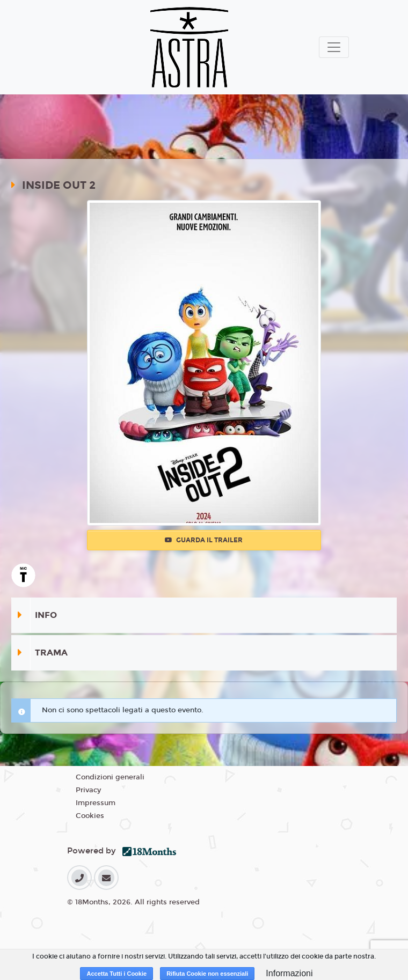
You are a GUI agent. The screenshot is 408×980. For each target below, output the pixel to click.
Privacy (88, 790)
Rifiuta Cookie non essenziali (207, 974)
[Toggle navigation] (334, 47)
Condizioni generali (110, 777)
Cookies (90, 816)
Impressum (96, 803)
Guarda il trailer (204, 540)
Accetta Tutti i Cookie (116, 974)
